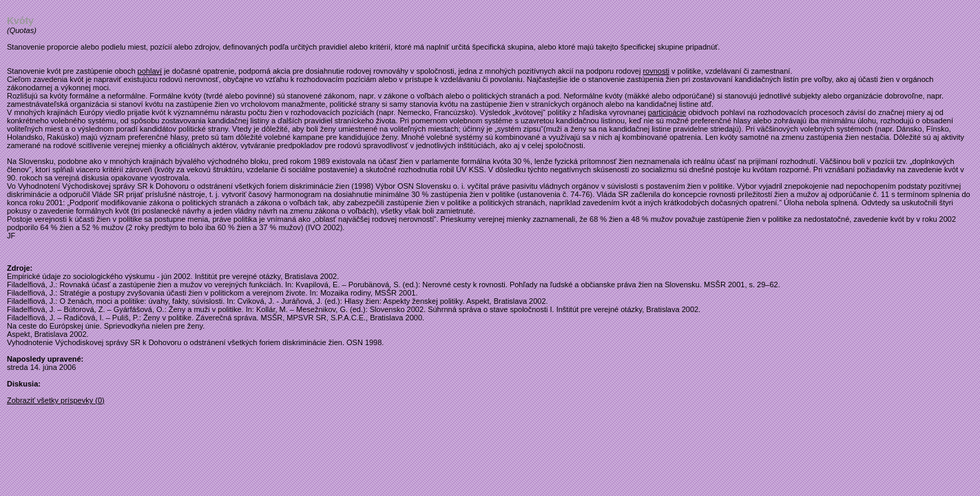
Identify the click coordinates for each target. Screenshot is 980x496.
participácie (667, 112)
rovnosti (656, 71)
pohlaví (150, 71)
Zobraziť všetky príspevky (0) (56, 400)
